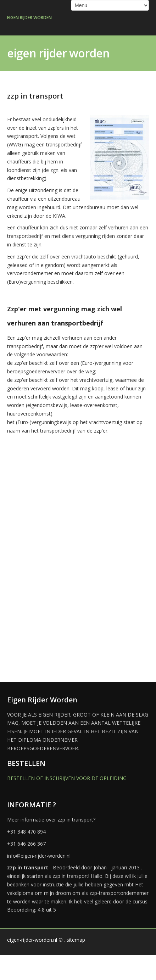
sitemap (76, 940)
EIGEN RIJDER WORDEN (29, 18)
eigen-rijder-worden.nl (32, 940)
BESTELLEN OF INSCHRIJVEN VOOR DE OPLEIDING (67, 778)
